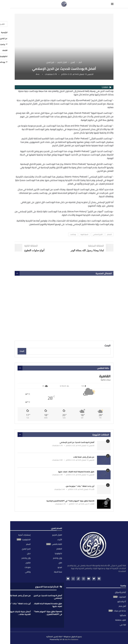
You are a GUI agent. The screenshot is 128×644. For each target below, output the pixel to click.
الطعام (59, 549)
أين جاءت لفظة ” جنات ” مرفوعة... (17, 604)
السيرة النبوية (84, 234)
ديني (29, 553)
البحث (108, 345)
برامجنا (123, 586)
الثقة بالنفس (57, 544)
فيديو (60, 567)
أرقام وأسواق (120, 592)
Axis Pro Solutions (71, 639)
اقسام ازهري (57, 529)
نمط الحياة (58, 572)
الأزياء (60, 540)
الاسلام (109, 234)
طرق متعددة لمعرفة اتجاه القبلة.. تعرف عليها (76, 472)
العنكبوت (122, 597)
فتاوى (28, 563)
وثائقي (28, 572)
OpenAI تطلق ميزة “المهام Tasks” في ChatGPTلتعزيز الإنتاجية (70, 501)
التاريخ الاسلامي (98, 234)
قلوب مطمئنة (121, 620)
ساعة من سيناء (120, 611)
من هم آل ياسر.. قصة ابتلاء (84, 457)
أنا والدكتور (122, 601)
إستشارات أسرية (24, 535)
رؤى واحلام (58, 558)
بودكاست (73, 234)
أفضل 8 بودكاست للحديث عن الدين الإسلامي (77, 442)
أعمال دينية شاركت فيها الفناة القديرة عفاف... (18, 613)
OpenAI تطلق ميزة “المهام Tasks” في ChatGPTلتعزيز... (48, 613)
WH (61, 639)
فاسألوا (123, 615)
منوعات (28, 567)
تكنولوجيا (58, 553)
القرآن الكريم (57, 535)
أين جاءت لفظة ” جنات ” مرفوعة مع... (80, 486)
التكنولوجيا (26, 540)
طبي (60, 563)
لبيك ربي (123, 625)
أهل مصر (122, 606)
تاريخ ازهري (26, 549)
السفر (28, 544)
